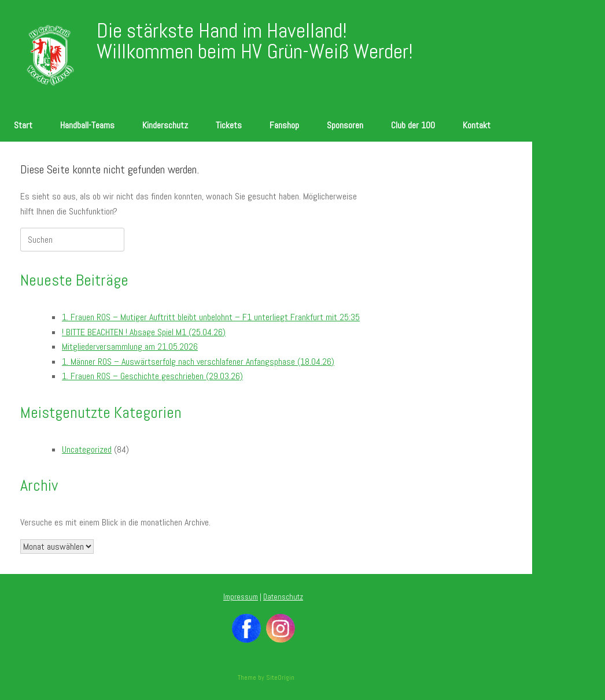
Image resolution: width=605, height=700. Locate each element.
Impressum (241, 597)
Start (23, 125)
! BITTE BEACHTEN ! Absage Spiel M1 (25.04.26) (144, 332)
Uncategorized (87, 449)
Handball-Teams (87, 125)
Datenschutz (283, 597)
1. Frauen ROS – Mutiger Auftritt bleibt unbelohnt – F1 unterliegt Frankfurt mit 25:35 (211, 317)
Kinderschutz (165, 125)
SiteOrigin (280, 677)
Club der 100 (413, 125)
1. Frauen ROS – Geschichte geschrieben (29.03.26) (152, 376)
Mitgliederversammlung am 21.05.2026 (130, 347)
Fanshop (284, 125)
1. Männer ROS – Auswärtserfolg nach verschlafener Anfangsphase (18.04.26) (198, 362)
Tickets (229, 125)
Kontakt (477, 125)
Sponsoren (345, 125)
